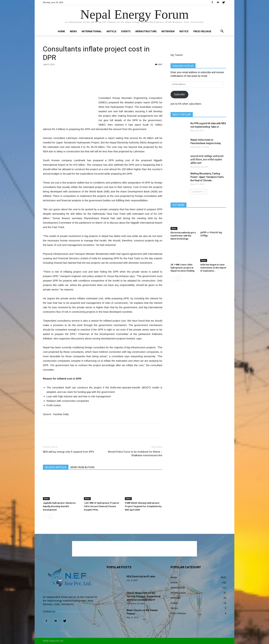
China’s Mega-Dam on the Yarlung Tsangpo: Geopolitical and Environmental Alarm (144, 596)
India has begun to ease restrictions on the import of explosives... (213, 268)
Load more (198, 192)
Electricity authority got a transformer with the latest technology (183, 236)
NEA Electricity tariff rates (141, 576)
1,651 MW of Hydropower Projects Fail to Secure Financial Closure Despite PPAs (101, 506)
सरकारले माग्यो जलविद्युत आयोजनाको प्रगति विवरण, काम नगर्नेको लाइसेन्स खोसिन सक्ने (207, 160)
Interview (168, 31)
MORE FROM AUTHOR (82, 467)
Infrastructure (146, 31)
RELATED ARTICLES (56, 467)
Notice (184, 31)
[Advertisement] (103, 87)
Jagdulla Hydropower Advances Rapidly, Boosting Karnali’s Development (59, 506)
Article (112, 31)
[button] (222, 32)
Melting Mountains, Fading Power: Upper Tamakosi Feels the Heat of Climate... (207, 177)
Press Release (202, 31)
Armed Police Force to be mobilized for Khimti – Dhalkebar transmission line (135, 454)
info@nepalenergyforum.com (72, 611)
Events (126, 31)
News (73, 31)
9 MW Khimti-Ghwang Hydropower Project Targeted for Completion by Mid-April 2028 (143, 506)
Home (61, 31)
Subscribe (179, 94)
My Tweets (177, 55)
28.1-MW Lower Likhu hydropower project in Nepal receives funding (182, 268)
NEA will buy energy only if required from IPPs (69, 452)
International (92, 31)
